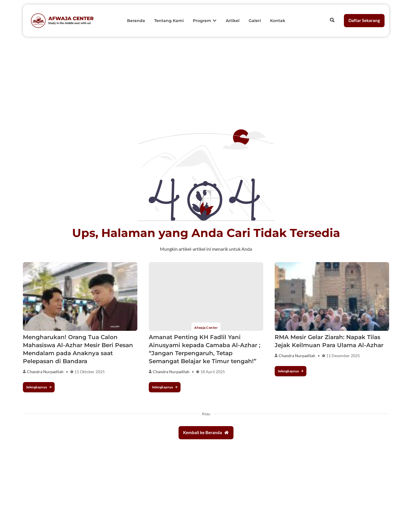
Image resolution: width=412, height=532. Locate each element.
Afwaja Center (206, 328)
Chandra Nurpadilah (45, 372)
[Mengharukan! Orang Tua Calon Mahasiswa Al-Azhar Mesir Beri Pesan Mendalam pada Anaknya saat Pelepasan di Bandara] (80, 296)
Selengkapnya (39, 387)
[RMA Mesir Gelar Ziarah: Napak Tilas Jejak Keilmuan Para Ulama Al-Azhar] (332, 296)
